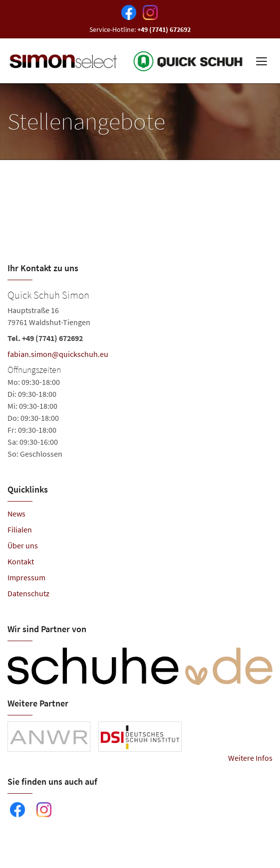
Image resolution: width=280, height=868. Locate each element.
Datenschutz (28, 593)
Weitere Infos (250, 758)
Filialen (20, 529)
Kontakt (21, 561)
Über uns (23, 545)
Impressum (26, 577)
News (16, 514)
